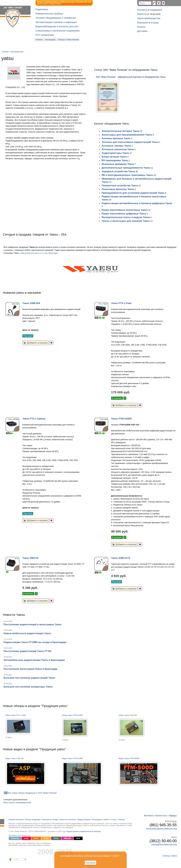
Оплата (141, 27)
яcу (46, 253)
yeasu (28, 253)
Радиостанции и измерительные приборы (84, 831)
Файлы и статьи (110, 820)
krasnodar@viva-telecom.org (162, 829)
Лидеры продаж (84, 820)
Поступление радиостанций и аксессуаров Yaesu (33, 624)
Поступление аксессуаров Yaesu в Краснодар (31, 669)
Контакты (142, 10)
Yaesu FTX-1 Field (121, 303)
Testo (36, 838)
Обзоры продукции (33, 820)
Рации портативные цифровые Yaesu (124, 214)
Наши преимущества (149, 18)
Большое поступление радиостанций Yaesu (29, 678)
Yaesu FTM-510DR (121, 419)
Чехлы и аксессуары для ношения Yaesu (126, 221)
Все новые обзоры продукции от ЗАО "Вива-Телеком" (32, 793)
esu (36, 253)
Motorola (15, 838)
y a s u (41, 253)
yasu (23, 253)
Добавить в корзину (36, 343)
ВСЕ (78, 838)
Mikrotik (67, 838)
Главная (5, 52)
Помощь (121, 820)
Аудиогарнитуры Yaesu (115, 153)
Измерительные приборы (49, 14)
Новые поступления (68, 820)
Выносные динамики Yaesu (118, 164)
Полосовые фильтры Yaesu (118, 189)
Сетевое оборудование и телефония (56, 18)
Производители (17, 52)
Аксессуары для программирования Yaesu (127, 135)
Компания (143, 23)
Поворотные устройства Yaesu (120, 186)
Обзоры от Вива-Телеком (69, 40)
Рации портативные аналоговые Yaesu (125, 210)
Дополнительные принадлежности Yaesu (126, 168)
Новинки (39, 40)
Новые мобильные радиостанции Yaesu (27, 633)
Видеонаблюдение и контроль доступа (57, 26)
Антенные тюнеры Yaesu (116, 146)
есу (33, 253)
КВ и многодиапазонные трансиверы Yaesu (127, 175)
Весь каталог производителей (17, 803)
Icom (26, 838)
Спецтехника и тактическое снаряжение (58, 31)
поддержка (156, 10)
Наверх (173, 816)
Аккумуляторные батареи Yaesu (121, 131)
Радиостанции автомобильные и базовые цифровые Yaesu (137, 203)
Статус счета (170, 856)
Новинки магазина (16, 820)
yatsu (51, 253)
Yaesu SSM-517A (121, 558)
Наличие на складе (50, 820)
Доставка (142, 31)
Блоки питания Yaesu (114, 157)
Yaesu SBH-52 (30, 558)
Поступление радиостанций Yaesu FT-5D (28, 651)
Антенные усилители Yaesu (118, 149)
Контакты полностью (155, 816)
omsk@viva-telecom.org (164, 845)
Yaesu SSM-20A (31, 303)
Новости (142, 14)
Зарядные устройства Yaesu (118, 171)
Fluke (46, 838)
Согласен (91, 863)
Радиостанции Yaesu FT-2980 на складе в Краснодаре (35, 642)
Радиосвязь (42, 9)
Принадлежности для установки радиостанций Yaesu (133, 193)
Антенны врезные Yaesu (116, 138)
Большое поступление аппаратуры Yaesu (28, 687)
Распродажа (50, 40)
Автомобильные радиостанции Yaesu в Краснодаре (34, 660)
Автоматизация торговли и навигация (56, 22)
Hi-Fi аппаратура (45, 35)
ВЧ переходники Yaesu (115, 160)
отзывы (155, 23)
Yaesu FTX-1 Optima (34, 419)
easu (56, 253)
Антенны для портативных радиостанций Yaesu (130, 142)
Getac (56, 838)
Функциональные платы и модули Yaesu (126, 217)
